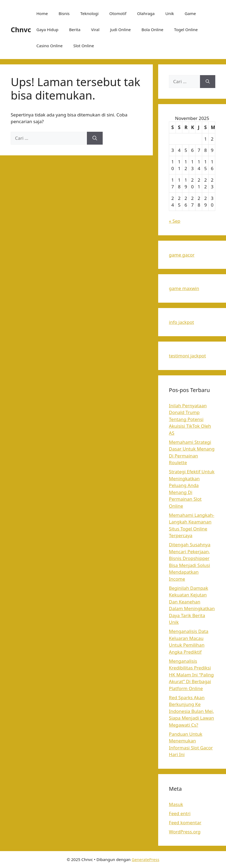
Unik (170, 13)
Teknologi (90, 13)
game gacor (182, 255)
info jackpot (181, 322)
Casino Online (50, 46)
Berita (75, 30)
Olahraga (146, 13)
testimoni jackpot (187, 356)
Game (190, 13)
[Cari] (95, 138)
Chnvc (21, 30)
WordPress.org (185, 832)
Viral (95, 30)
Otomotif (118, 13)
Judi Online (121, 30)
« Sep (175, 221)
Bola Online (152, 30)
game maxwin (184, 288)
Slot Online (84, 46)
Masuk (176, 804)
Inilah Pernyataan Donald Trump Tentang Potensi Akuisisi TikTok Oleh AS (190, 419)
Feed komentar (185, 823)
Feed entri (180, 813)
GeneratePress (145, 859)
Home (42, 13)
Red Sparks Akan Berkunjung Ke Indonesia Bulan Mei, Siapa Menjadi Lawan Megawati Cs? (191, 711)
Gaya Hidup (47, 30)
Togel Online (186, 30)
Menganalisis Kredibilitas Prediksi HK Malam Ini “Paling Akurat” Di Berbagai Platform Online (191, 675)
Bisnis (64, 13)
